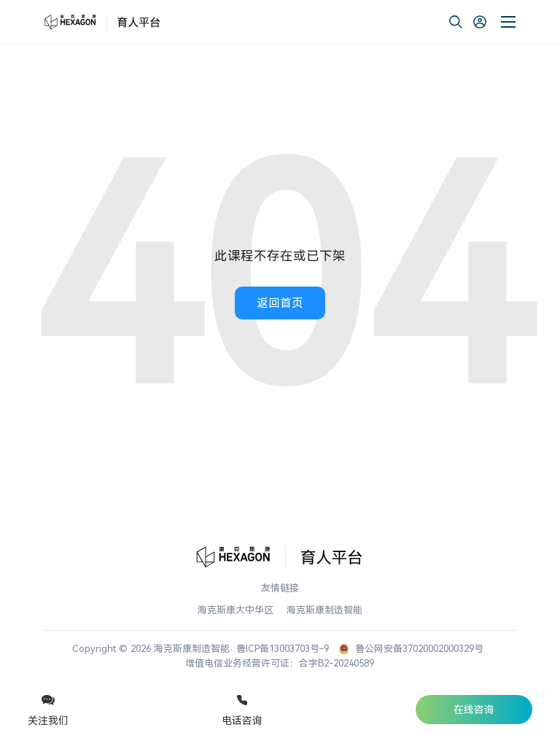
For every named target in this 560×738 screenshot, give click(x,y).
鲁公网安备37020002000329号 (411, 649)
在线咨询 (474, 710)
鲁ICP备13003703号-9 (283, 649)
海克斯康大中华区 (236, 610)
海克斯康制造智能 (324, 610)
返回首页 (280, 303)
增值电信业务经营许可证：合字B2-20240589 (280, 663)
